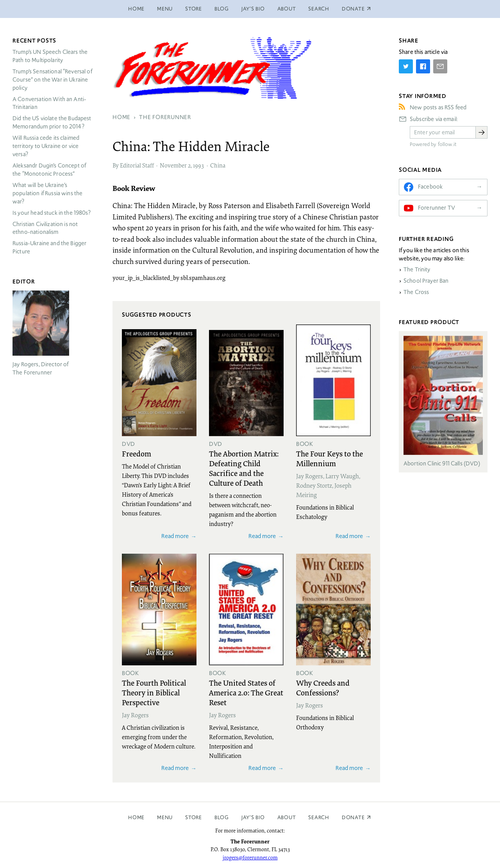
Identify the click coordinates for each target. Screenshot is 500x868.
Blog (222, 9)
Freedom (137, 453)
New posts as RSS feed (438, 107)
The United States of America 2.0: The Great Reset (246, 692)
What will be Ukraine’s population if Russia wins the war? (47, 193)
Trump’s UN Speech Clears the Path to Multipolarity (50, 56)
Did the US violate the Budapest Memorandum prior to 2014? (52, 122)
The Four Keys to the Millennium (329, 458)
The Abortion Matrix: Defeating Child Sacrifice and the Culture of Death (244, 468)
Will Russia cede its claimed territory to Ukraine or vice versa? (46, 146)
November (173, 165)
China (218, 165)
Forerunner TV (437, 208)
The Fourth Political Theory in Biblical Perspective (154, 692)
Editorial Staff (137, 165)
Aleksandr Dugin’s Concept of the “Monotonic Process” (49, 170)
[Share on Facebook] (423, 66)
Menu (165, 9)
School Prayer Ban (426, 281)
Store (194, 9)
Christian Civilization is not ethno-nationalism (45, 228)
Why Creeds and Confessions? (323, 687)
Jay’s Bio (253, 9)
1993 (198, 165)
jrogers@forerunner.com (250, 857)
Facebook (430, 187)
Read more (175, 536)
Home (136, 9)
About (287, 9)
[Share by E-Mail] (440, 66)
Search (319, 9)
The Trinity (417, 269)
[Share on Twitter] (406, 66)
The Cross (416, 292)
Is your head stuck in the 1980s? (52, 213)
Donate (353, 817)
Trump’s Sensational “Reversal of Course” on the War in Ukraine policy (52, 80)
